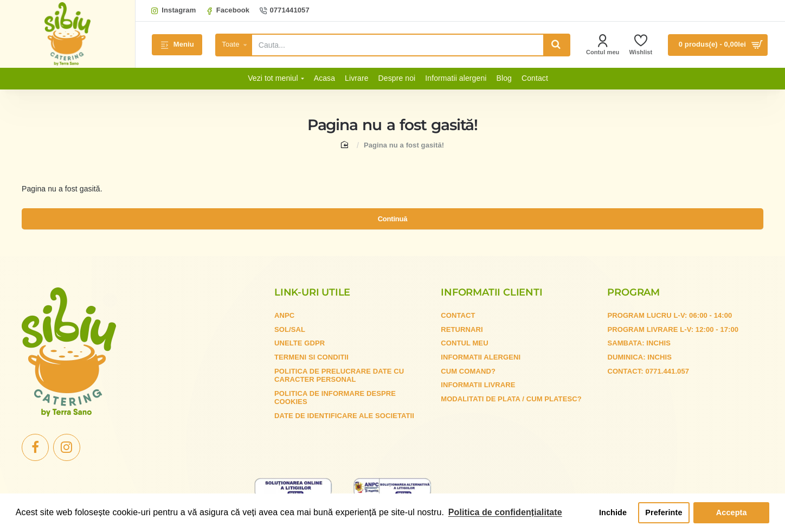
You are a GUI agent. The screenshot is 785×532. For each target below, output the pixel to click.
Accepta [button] (732, 512)
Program (633, 299)
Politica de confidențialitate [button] (505, 512)
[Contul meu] (603, 45)
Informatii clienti (491, 299)
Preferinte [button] (664, 512)
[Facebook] (227, 11)
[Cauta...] (556, 45)
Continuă (392, 224)
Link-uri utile (312, 299)
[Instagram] (173, 11)
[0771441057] (284, 11)
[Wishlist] (641, 45)
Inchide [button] (613, 512)
